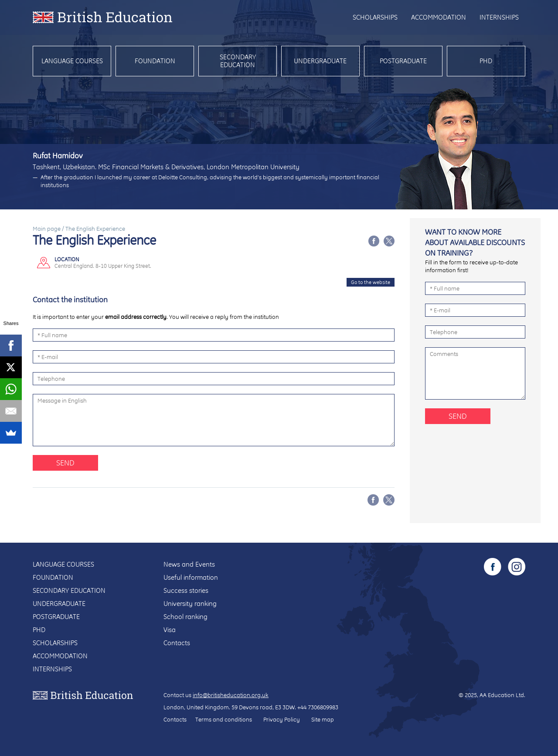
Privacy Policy (282, 719)
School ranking (185, 617)
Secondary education (238, 61)
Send (65, 463)
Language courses (72, 61)
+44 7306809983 (318, 707)
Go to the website (371, 282)
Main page (47, 229)
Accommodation (439, 17)
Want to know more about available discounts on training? (475, 242)
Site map (323, 719)
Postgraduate (403, 61)
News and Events (189, 564)
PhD (486, 61)
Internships (499, 17)
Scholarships (375, 17)
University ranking (190, 604)
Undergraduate (320, 61)
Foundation (155, 61)
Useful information (191, 577)
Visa (170, 630)
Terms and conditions (224, 719)
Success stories (186, 590)
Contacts (177, 643)
